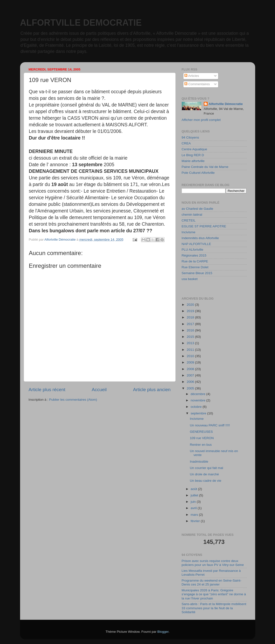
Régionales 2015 (194, 255)
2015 (191, 337)
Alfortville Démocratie (226, 104)
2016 (191, 330)
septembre (199, 413)
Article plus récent (47, 390)
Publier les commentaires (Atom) (73, 400)
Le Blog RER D (193, 155)
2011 (191, 350)
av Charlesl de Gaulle (197, 209)
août (194, 489)
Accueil (99, 390)
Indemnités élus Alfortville (200, 238)
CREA (186, 143)
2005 (191, 388)
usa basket (190, 279)
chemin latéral (192, 215)
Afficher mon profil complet (201, 120)
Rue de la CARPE (195, 261)
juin (194, 502)
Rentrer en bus (201, 445)
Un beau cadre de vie (205, 481)
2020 (191, 305)
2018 (191, 317)
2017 (191, 324)
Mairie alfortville (193, 161)
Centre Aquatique (194, 149)
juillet (195, 495)
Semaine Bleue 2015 (197, 273)
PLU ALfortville (193, 250)
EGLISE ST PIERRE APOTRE (204, 226)
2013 (191, 343)
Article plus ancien (152, 390)
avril (194, 508)
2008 (191, 369)
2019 (191, 311)
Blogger (163, 632)
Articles (192, 76)
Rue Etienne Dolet (195, 267)
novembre (199, 400)
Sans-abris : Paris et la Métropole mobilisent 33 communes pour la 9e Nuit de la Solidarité (214, 608)
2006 (191, 382)
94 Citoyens (190, 137)
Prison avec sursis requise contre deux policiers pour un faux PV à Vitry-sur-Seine (213, 563)
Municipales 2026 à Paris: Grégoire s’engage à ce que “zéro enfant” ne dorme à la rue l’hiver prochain (214, 594)
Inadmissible (199, 462)
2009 (191, 362)
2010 (191, 356)
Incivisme (189, 232)
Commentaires (197, 84)
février (196, 521)
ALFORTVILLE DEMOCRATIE (81, 23)
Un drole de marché (204, 474)
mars (195, 515)
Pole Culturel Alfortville (198, 173)
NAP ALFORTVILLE (196, 244)
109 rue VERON (202, 438)
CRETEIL (189, 220)
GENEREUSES (201, 432)
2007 (191, 375)
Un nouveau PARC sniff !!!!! (210, 425)
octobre (197, 407)
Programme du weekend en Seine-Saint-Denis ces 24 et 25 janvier (212, 582)
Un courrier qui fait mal (206, 468)
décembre (199, 394)
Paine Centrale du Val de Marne (205, 167)
